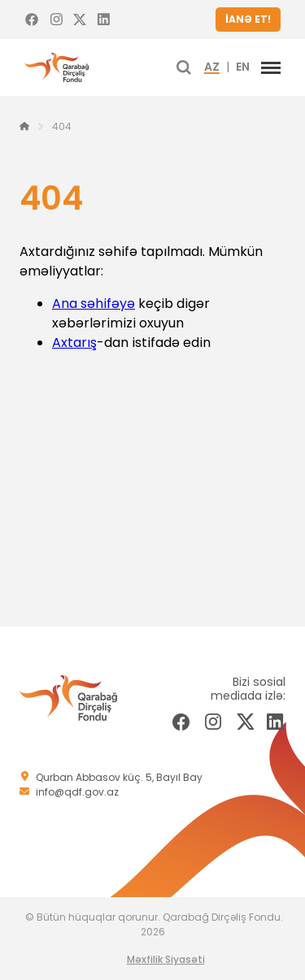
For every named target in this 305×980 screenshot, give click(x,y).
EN (243, 67)
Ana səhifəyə (94, 304)
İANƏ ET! (248, 19)
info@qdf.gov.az (77, 792)
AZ (212, 67)
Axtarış (74, 343)
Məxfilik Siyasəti (166, 959)
